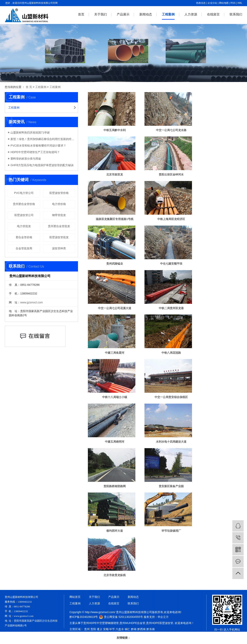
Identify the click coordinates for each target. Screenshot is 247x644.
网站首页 (75, 597)
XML (240, 3)
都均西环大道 (115, 531)
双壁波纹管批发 (59, 237)
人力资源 (191, 14)
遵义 (100, 629)
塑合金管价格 (24, 237)
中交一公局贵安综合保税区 (171, 397)
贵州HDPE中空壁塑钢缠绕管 (101, 623)
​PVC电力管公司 (24, 193)
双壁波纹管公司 (24, 215)
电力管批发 (24, 226)
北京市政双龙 (115, 174)
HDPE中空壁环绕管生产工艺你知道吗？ (35, 152)
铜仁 (127, 629)
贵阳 (93, 629)
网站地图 (224, 3)
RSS (233, 3)
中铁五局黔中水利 (115, 130)
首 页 (29, 87)
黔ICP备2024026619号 (84, 617)
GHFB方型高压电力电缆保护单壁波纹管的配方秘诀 (42, 165)
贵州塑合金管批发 (59, 226)
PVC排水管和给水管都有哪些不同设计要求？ (38, 146)
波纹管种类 (59, 248)
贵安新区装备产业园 (171, 486)
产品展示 (123, 14)
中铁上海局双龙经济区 (171, 219)
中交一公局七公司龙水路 (171, 130)
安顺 (106, 629)
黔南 (134, 629)
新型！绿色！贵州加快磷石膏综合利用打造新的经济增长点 (43, 139)
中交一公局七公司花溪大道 (115, 308)
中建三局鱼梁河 (115, 353)
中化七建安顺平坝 (171, 264)
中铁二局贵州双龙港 (171, 308)
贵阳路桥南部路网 (115, 486)
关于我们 (101, 14)
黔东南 (151, 629)
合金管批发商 (24, 248)
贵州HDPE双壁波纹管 (160, 623)
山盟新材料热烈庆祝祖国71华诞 (30, 132)
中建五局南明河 (115, 442)
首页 (81, 14)
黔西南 (142, 629)
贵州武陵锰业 (115, 264)
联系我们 (236, 14)
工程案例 (168, 14)
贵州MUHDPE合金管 (133, 623)
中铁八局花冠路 (171, 353)
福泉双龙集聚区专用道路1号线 (115, 219)
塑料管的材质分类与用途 (26, 159)
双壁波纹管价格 (59, 193)
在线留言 (213, 14)
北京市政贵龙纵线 (115, 575)
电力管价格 (59, 204)
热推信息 (201, 3)
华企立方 (163, 617)
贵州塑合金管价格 (24, 204)
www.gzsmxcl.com (31, 302)
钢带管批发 (59, 215)
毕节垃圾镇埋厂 (171, 531)
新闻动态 (146, 14)
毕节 (112, 629)
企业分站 (212, 3)
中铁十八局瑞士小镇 (115, 397)
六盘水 (120, 629)
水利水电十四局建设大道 (171, 442)
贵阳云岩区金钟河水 (171, 174)
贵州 (87, 629)
